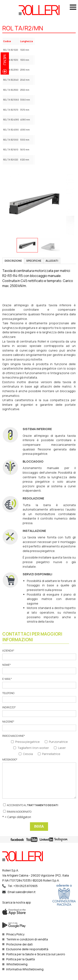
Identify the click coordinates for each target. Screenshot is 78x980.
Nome (39, 669)
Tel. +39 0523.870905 (23, 886)
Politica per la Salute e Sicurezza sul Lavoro (36, 954)
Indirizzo (39, 711)
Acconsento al (31, 805)
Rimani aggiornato (17, 812)
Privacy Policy (15, 934)
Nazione (39, 726)
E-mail (39, 683)
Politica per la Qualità (20, 959)
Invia (39, 826)
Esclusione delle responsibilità (27, 949)
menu (5, 60)
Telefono (39, 697)
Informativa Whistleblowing (25, 969)
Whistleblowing (17, 964)
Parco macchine (14, 736)
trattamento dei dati (42, 805)
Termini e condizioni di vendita (27, 939)
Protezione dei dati (19, 944)
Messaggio (39, 778)
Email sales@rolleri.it (22, 892)
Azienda (39, 655)
